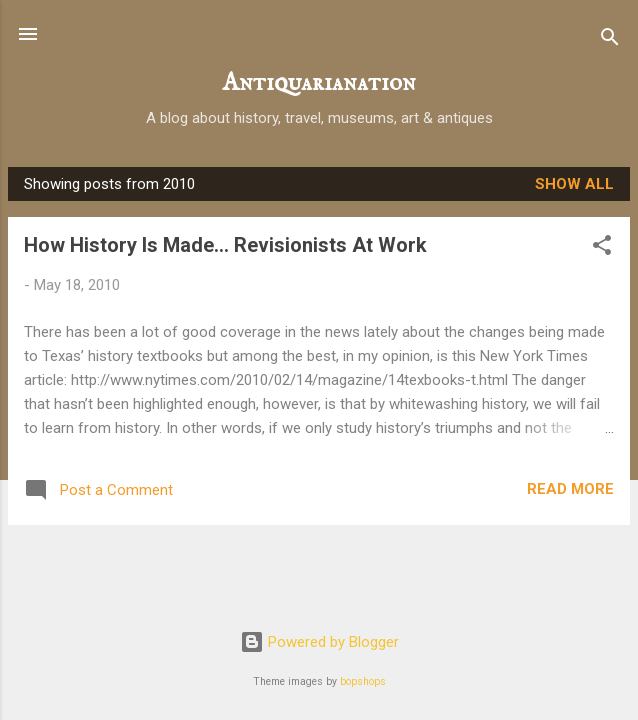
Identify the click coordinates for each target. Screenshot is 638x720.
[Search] (610, 40)
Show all (574, 184)
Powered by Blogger (319, 642)
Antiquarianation (319, 83)
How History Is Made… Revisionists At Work (225, 245)
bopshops (363, 681)
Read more (570, 489)
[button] (602, 248)
